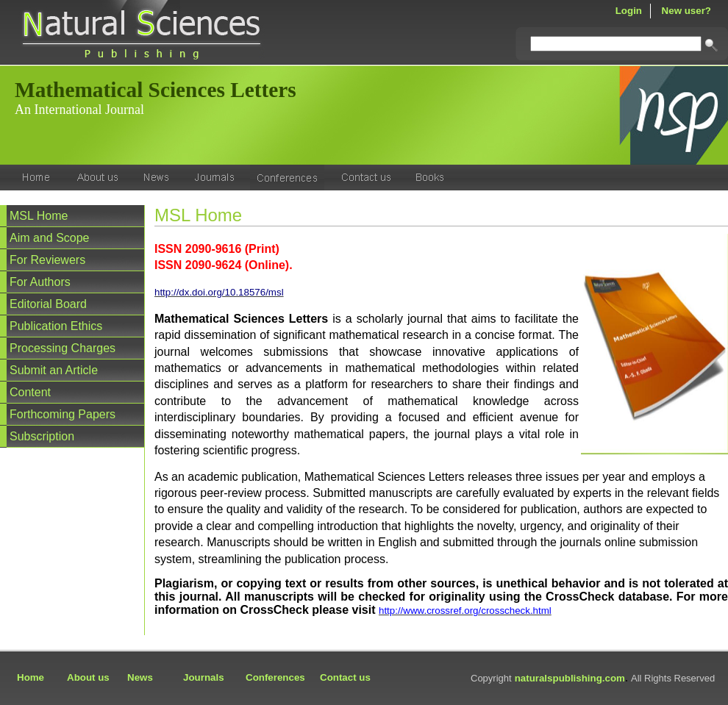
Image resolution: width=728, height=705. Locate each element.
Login (629, 11)
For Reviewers (47, 260)
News (140, 677)
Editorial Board (48, 304)
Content (30, 392)
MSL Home (39, 216)
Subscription (42, 436)
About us (88, 677)
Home (31, 677)
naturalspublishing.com (570, 678)
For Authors (40, 282)
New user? (686, 11)
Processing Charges (63, 348)
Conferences (275, 677)
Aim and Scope (50, 238)
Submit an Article (54, 370)
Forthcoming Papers (63, 414)
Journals (204, 677)
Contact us (345, 677)
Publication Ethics (56, 326)
